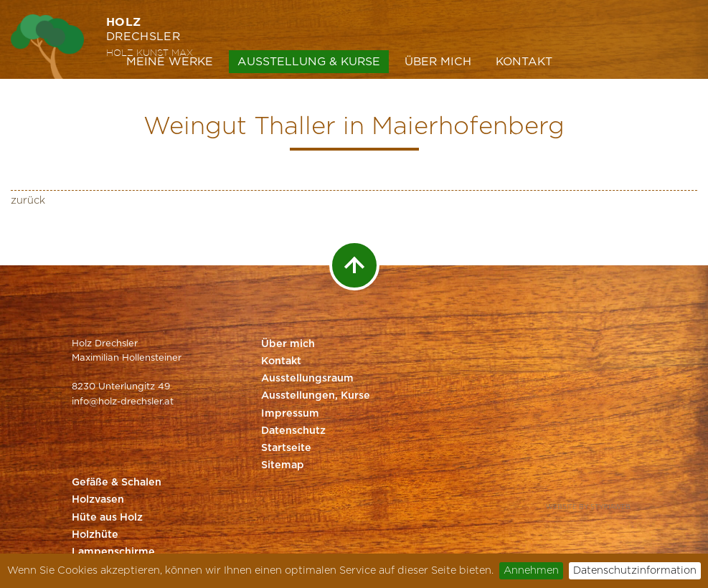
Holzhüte (95, 535)
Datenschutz (293, 431)
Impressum (290, 414)
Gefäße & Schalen (117, 483)
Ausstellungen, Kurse (316, 396)
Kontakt (524, 62)
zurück (28, 200)
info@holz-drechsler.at (123, 402)
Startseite (286, 448)
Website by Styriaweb (588, 507)
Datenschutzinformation (635, 570)
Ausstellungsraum (307, 379)
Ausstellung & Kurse (309, 62)
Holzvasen (98, 500)
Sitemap (283, 465)
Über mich (438, 62)
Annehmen (531, 570)
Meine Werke (170, 62)
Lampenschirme (113, 552)
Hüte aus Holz (107, 518)
